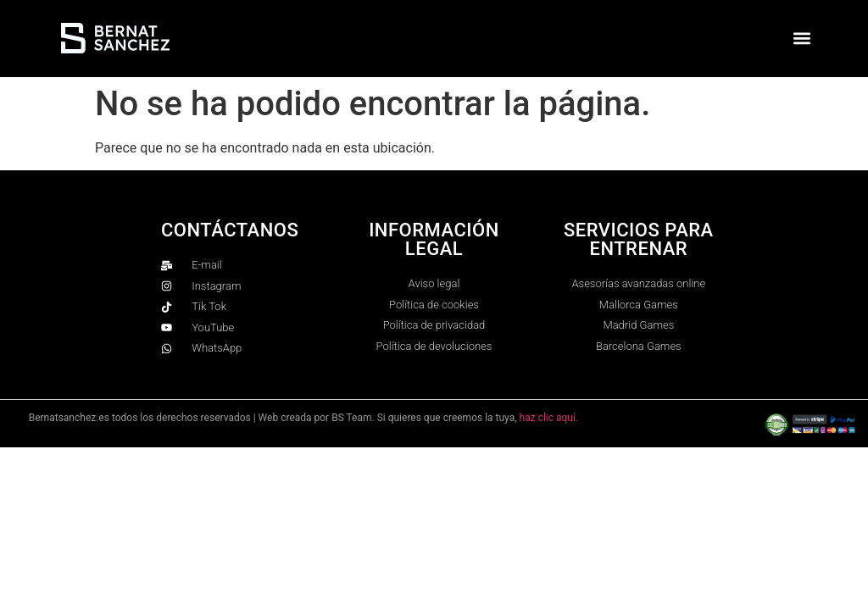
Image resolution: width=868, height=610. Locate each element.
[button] (802, 39)
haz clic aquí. (549, 418)
